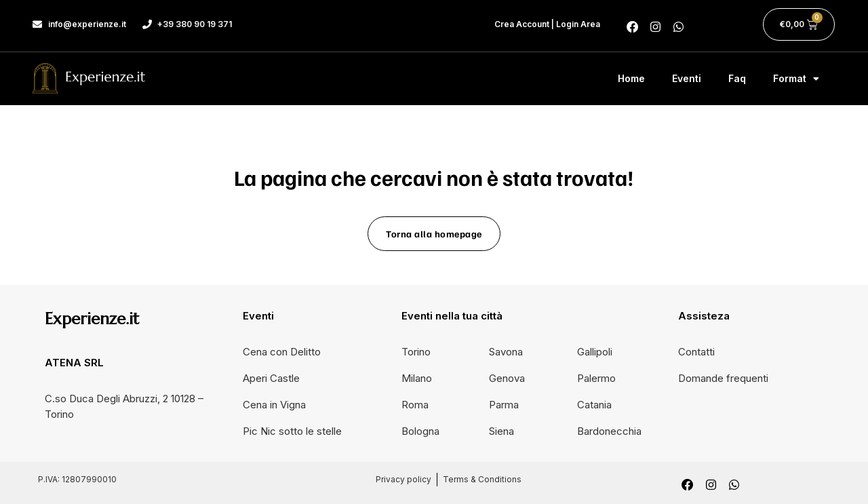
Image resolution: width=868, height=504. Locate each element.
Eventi (687, 78)
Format (796, 79)
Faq (737, 78)
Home (631, 78)
